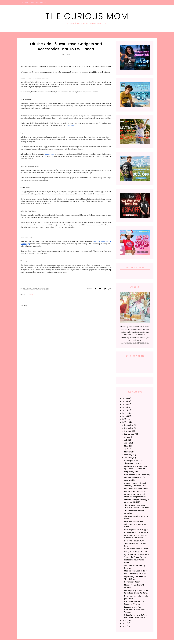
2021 (124, 413)
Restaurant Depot (132, 582)
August (127, 437)
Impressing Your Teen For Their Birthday (135, 578)
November (129, 428)
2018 (124, 422)
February (128, 455)
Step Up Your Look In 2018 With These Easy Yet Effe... (135, 572)
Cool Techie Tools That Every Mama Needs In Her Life (137, 476)
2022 (124, 410)
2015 (124, 626)
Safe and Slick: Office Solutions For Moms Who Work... (135, 524)
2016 (124, 623)
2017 (124, 621)
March (127, 452)
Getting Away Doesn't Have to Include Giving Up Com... (136, 592)
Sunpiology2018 (131, 472)
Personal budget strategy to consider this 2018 (137, 501)
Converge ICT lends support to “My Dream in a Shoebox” (137, 531)
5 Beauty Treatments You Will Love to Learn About (135, 616)
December (129, 425)
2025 (124, 401)
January (128, 458)
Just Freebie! (130, 480)
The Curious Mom (87, 16)
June (126, 443)
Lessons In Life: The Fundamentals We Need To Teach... (136, 609)
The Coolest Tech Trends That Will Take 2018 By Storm (137, 507)
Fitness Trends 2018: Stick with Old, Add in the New (135, 484)
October (128, 431)
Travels (30, 294)
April (126, 449)
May (126, 446)
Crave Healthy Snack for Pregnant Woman (135, 603)
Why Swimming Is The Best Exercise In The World (136, 537)
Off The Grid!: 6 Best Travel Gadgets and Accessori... (136, 490)
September (129, 434)
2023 (124, 407)
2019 (124, 419)
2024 (125, 404)
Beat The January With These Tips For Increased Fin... (135, 543)
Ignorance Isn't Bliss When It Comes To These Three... (137, 556)
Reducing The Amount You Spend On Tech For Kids (136, 468)
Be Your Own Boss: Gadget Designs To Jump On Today (136, 550)
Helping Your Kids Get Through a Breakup (134, 462)
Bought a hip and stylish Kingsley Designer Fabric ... (136, 496)
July (126, 440)
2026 (124, 398)
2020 (124, 416)
